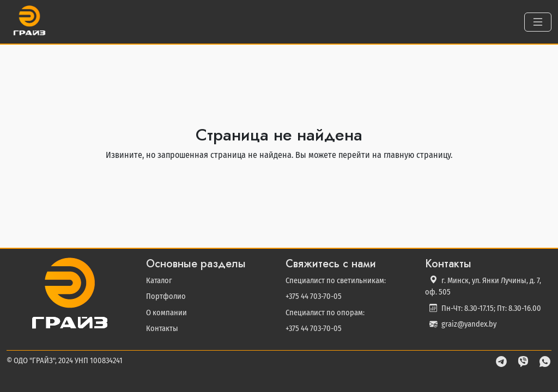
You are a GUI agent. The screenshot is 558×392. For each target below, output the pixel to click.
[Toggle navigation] (538, 22)
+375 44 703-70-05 (314, 296)
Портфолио (166, 296)
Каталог (159, 281)
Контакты (162, 329)
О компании (166, 313)
